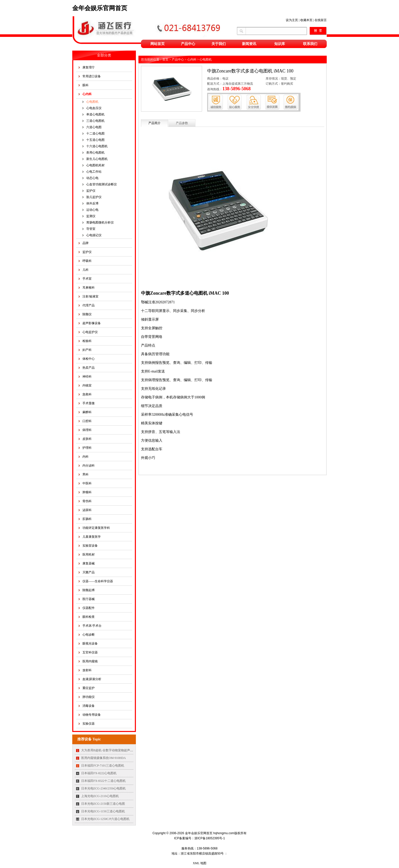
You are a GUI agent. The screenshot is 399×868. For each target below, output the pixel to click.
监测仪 (91, 216)
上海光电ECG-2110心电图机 (100, 796)
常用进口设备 (92, 76)
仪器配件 (89, 608)
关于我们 (219, 44)
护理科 (87, 448)
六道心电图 (94, 127)
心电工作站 (94, 172)
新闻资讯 (249, 44)
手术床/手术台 (92, 626)
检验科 (87, 341)
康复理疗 (89, 67)
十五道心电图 (95, 140)
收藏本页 (306, 20)
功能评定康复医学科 (96, 528)
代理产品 (89, 305)
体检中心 (89, 359)
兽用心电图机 (95, 153)
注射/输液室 (90, 296)
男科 (85, 474)
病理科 (87, 430)
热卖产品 (89, 368)
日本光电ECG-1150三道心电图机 (103, 811)
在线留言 (321, 20)
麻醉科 (87, 412)
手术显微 (89, 403)
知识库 (280, 44)
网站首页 (158, 44)
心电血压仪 (94, 108)
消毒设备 (89, 706)
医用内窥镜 (90, 661)
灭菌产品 (89, 572)
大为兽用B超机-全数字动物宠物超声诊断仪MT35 (114, 750)
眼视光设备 (90, 643)
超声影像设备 (92, 323)
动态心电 (92, 178)
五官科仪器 (90, 652)
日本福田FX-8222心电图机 (99, 773)
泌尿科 (87, 510)
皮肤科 (87, 439)
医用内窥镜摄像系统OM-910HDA (103, 758)
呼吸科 (87, 261)
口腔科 (87, 421)
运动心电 (92, 210)
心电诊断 (89, 635)
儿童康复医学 (92, 537)
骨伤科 (87, 501)
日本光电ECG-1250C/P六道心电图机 (105, 819)
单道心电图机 (95, 114)
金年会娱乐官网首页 (100, 8)
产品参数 (182, 123)
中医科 (87, 483)
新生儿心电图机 (97, 159)
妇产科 (87, 350)
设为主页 (292, 20)
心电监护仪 (90, 332)
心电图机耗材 (95, 165)
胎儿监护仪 (94, 197)
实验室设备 (90, 546)
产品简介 (154, 123)
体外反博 (92, 203)
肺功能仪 (89, 697)
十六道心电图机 (97, 146)
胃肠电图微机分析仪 (100, 222)
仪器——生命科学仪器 (98, 581)
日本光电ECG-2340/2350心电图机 (103, 788)
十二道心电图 (95, 133)
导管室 (91, 229)
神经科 (87, 377)
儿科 (85, 270)
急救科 (87, 394)
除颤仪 (87, 314)
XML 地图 (199, 863)
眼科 (85, 85)
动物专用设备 (92, 715)
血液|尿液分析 (92, 679)
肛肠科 (87, 519)
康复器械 (89, 563)
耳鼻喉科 (89, 288)
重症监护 (89, 688)
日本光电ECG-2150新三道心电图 (103, 804)
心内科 (87, 94)
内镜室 (87, 385)
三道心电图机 (95, 121)
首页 (165, 59)
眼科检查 (89, 617)
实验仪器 (89, 724)
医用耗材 (89, 555)
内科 (85, 457)
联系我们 (310, 44)
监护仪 (91, 191)
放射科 (87, 670)
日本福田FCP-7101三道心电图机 (103, 766)
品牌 (85, 243)
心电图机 (92, 102)
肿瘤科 (87, 492)
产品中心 (188, 44)
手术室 (87, 279)
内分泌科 (89, 466)
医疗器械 (89, 599)
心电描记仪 (94, 235)
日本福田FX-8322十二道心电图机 (103, 781)
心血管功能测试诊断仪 (102, 184)
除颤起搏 (89, 590)
